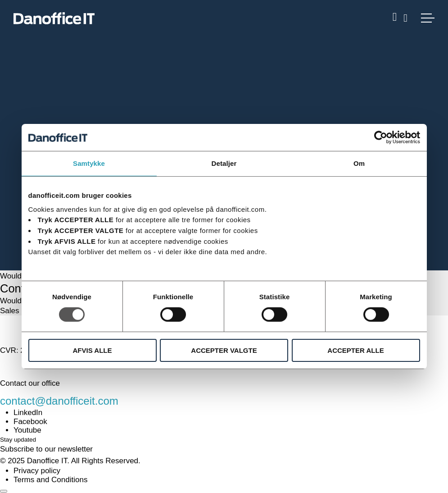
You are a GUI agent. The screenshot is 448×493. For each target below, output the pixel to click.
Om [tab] (359, 163)
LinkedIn (28, 413)
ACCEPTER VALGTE (224, 350)
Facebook (30, 422)
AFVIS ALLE (93, 350)
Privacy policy (37, 471)
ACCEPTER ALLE (355, 350)
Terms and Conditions (50, 480)
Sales (10, 311)
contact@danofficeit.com (59, 401)
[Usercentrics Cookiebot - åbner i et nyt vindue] (381, 137)
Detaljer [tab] (224, 163)
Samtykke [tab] (89, 163)
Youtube (27, 430)
